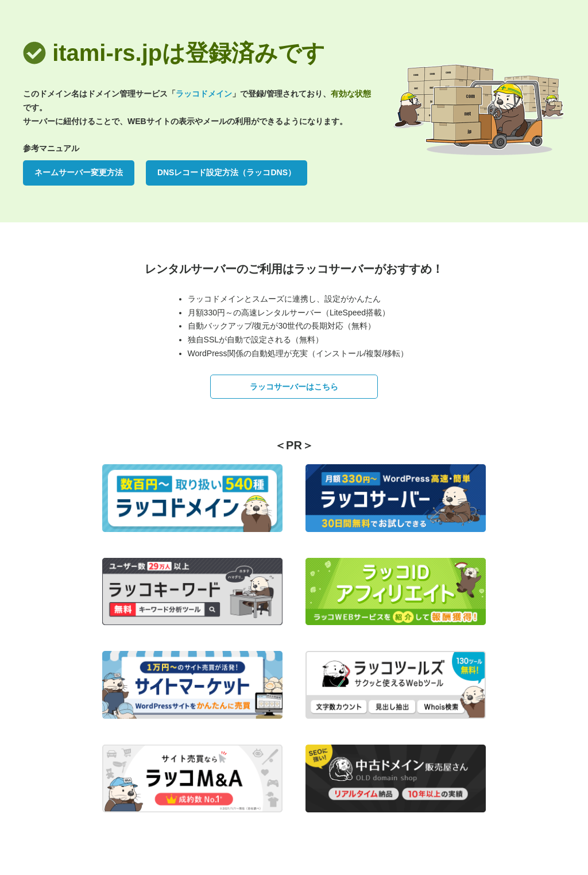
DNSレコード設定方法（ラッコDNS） (227, 172)
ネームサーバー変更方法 (79, 172)
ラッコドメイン (204, 94)
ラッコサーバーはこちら (294, 387)
